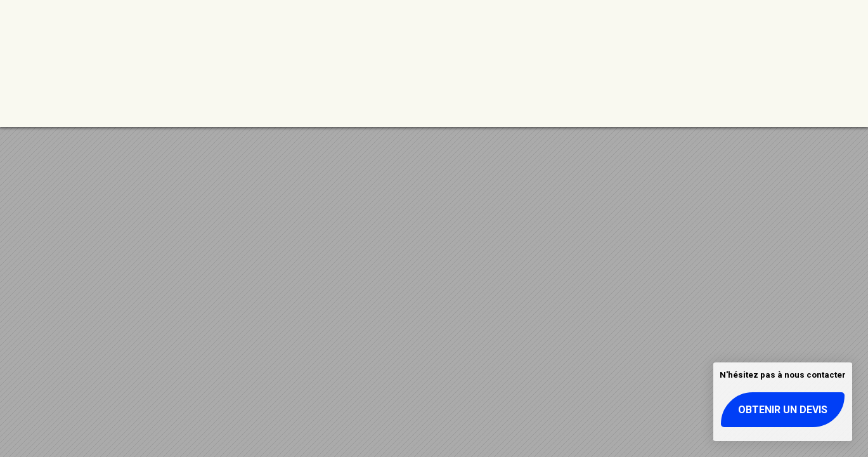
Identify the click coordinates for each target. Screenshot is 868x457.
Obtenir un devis (783, 410)
